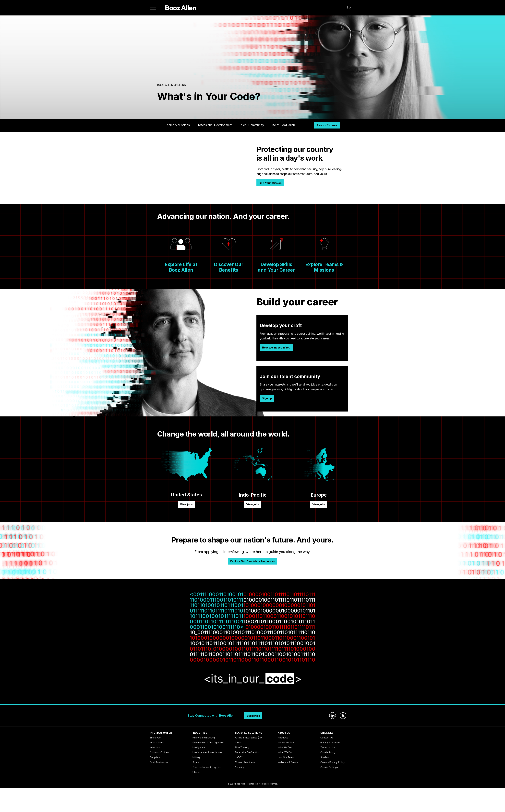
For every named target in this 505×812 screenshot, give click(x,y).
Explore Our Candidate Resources (252, 561)
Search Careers (327, 125)
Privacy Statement (331, 742)
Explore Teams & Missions (324, 267)
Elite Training (242, 747)
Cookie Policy (328, 752)
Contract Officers (160, 752)
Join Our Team (286, 757)
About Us (283, 738)
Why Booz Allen (286, 742)
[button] (349, 8)
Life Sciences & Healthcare (207, 752)
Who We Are (285, 747)
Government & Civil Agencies (208, 742)
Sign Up (267, 398)
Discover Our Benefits (229, 267)
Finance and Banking (204, 738)
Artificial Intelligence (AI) (248, 738)
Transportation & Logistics (207, 767)
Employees (156, 738)
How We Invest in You (276, 348)
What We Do (285, 752)
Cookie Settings (329, 767)
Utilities (197, 772)
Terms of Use (328, 747)
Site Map (325, 757)
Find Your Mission (270, 183)
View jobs (186, 504)
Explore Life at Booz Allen (181, 267)
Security (240, 767)
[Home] (181, 8)
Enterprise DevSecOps (247, 752)
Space (196, 762)
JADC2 (239, 757)
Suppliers (155, 757)
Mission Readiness (245, 762)
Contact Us (327, 738)
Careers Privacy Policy (333, 762)
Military (196, 757)
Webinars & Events (288, 762)
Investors (155, 747)
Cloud (238, 742)
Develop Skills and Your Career (276, 267)
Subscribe (253, 716)
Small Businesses (159, 762)
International (157, 742)
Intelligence (199, 747)
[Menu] (153, 8)
